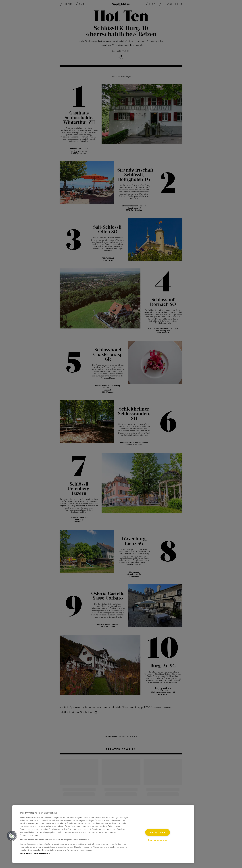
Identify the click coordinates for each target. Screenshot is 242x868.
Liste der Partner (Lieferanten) (35, 853)
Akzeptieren (158, 832)
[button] (12, 836)
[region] (103, 834)
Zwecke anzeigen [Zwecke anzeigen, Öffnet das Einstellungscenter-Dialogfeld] (158, 840)
